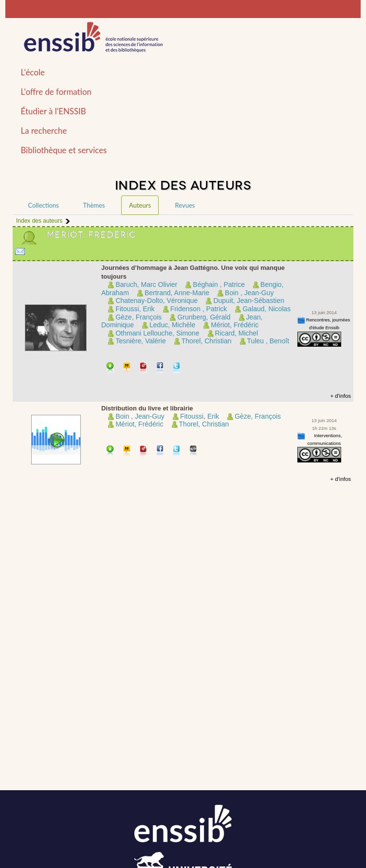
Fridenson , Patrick (199, 309)
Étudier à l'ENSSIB (54, 111)
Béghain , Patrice (219, 284)
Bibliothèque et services (64, 150)
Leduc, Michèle (172, 325)
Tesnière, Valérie (140, 341)
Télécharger (110, 368)
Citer (127, 368)
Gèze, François (138, 317)
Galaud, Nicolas (266, 309)
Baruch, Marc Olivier (146, 284)
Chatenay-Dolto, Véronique (156, 301)
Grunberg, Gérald (204, 317)
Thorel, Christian (207, 341)
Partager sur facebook (160, 368)
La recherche (44, 131)
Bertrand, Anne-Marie (177, 293)
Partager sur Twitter (177, 368)
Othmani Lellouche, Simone (157, 333)
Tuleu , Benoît (268, 341)
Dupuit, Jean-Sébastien (249, 301)
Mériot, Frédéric (235, 325)
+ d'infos (340, 396)
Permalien (144, 368)
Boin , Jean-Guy (249, 293)
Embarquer (193, 452)
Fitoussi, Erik (135, 309)
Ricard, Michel (237, 333)
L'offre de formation (56, 92)
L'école (33, 72)
